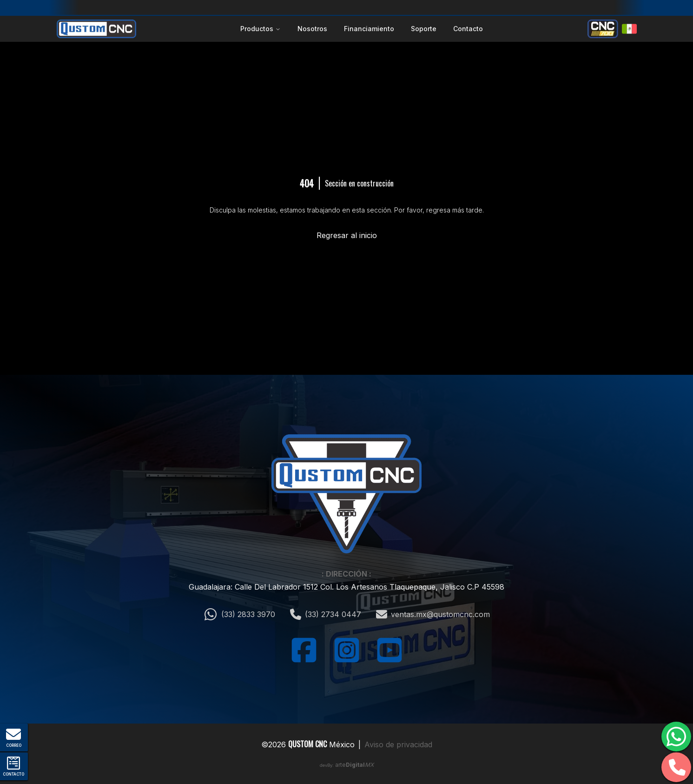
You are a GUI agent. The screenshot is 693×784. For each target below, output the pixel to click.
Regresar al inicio (347, 235)
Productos (261, 29)
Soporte (424, 29)
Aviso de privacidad (398, 744)
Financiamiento (369, 29)
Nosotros (312, 29)
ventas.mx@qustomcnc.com (433, 614)
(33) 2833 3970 (239, 614)
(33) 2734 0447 (326, 614)
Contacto (468, 29)
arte (354, 765)
